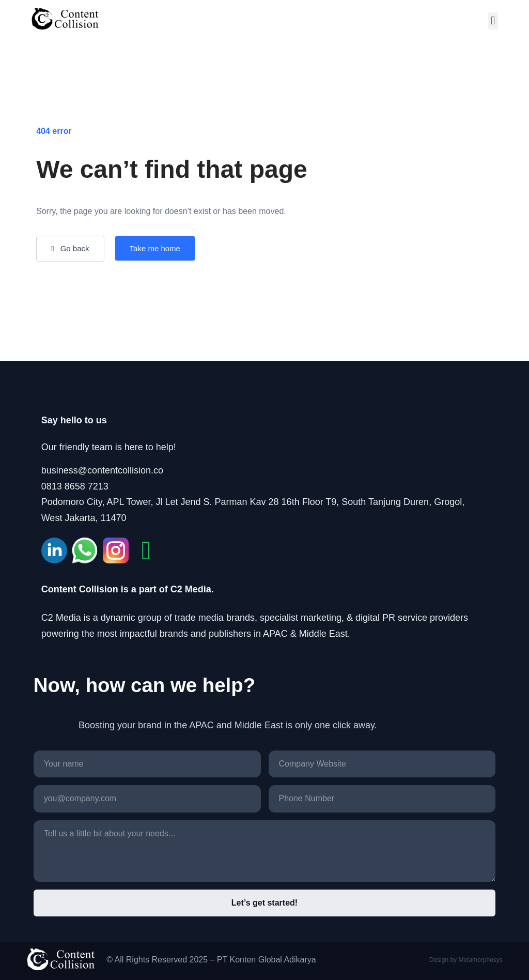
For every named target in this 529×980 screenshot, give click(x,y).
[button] (493, 21)
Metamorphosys (480, 960)
